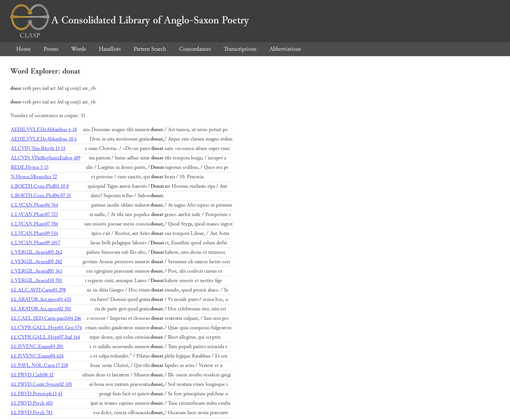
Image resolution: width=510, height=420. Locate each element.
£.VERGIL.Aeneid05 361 (36, 271)
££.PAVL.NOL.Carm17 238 (39, 366)
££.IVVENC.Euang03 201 (37, 347)
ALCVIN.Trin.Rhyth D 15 (38, 149)
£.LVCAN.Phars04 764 (34, 205)
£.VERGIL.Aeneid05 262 (36, 252)
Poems (51, 49)
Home (23, 49)
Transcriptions (240, 49)
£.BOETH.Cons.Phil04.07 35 (41, 196)
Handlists (110, 49)
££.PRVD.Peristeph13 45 (37, 394)
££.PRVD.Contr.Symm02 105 (41, 384)
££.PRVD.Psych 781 (32, 413)
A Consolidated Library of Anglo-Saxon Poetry (130, 20)
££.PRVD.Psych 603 (32, 403)
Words (79, 49)
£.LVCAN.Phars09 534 (34, 233)
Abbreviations (285, 49)
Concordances (195, 49)
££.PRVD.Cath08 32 (32, 375)
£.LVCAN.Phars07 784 (34, 224)
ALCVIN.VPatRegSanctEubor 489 (46, 158)
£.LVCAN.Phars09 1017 (35, 243)
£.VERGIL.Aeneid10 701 (36, 281)
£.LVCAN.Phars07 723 (34, 215)
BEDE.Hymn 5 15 (30, 167)
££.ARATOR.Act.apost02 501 (41, 309)
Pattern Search (150, 49)
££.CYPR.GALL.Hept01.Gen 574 (46, 328)
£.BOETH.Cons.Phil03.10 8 (40, 186)
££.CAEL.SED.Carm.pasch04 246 (46, 318)
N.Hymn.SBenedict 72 (34, 177)
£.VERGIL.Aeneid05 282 (36, 262)
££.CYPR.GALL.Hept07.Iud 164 (45, 337)
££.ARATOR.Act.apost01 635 (41, 299)
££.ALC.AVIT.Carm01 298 (38, 290)
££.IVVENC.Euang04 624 (37, 356)
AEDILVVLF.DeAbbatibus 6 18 (44, 130)
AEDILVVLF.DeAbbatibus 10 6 (44, 139)
